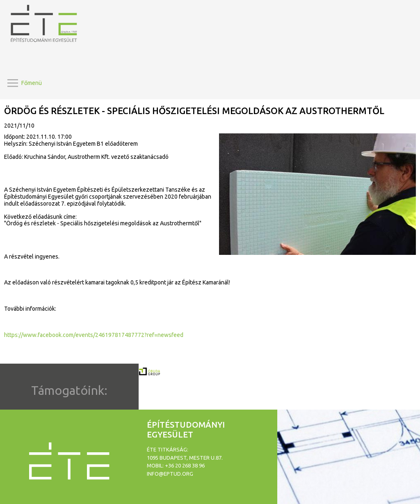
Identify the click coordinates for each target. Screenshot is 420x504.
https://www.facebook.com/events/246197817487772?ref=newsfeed (94, 335)
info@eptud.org (170, 474)
